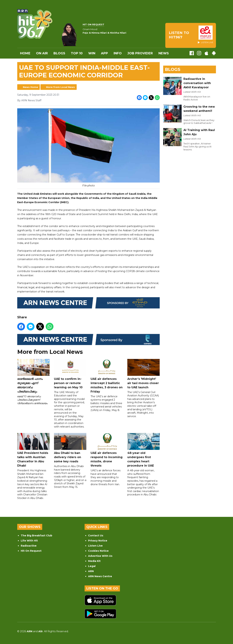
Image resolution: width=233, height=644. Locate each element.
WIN (92, 53)
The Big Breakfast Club (36, 535)
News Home (30, 87)
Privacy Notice (98, 541)
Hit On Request (31, 551)
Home (25, 53)
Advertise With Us (100, 556)
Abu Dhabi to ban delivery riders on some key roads (70, 448)
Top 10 (77, 53)
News (164, 53)
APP (104, 53)
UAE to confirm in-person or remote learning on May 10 (70, 374)
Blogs (59, 53)
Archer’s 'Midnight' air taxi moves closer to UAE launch (143, 374)
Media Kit (94, 561)
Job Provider (140, 53)
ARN (91, 571)
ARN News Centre (100, 576)
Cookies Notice (98, 551)
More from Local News (60, 87)
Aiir (41, 631)
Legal (92, 566)
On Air (42, 53)
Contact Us (96, 535)
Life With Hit (29, 541)
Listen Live (95, 546)
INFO (118, 53)
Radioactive (29, 546)
